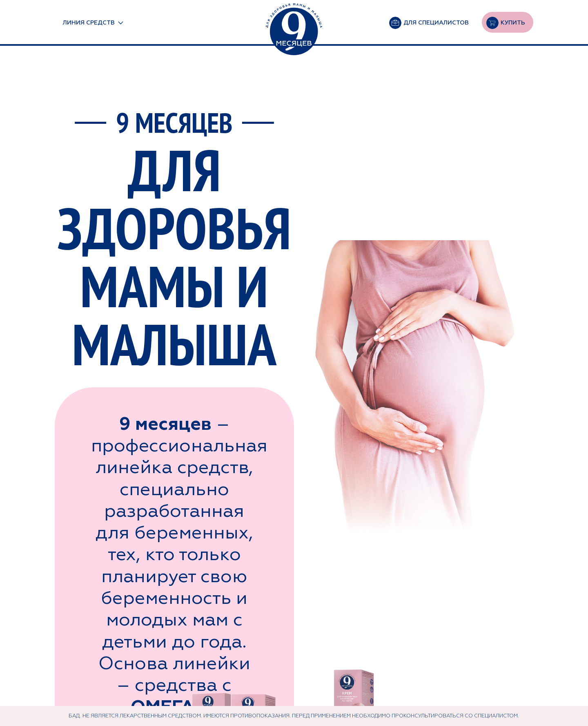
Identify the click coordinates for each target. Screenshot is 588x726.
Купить (513, 22)
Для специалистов (436, 22)
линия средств (89, 22)
